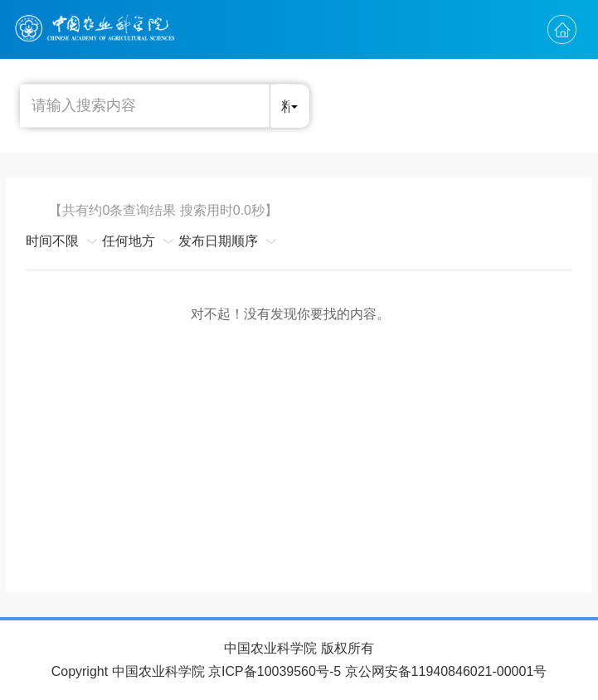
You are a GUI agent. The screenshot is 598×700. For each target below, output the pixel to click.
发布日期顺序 (218, 241)
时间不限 (52, 241)
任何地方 (129, 241)
